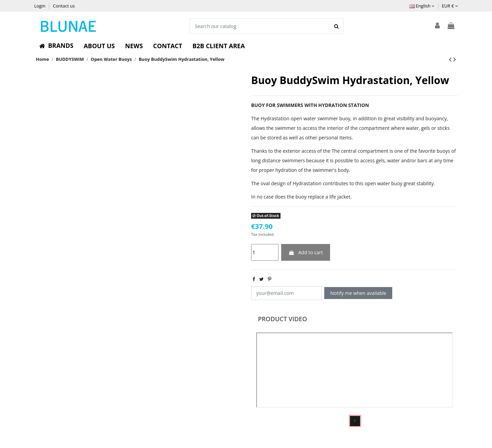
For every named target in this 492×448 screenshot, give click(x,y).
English (422, 6)
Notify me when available (358, 293)
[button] (56, 46)
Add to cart (306, 252)
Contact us (64, 6)
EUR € (450, 6)
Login (40, 6)
